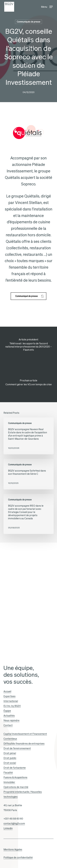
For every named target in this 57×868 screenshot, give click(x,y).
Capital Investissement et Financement (25, 734)
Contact (8, 725)
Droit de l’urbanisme (15, 768)
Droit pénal (10, 753)
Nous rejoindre (11, 720)
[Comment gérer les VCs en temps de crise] (28, 383)
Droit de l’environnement (17, 748)
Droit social (10, 763)
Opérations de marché (16, 787)
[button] (47, 6)
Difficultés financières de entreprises (24, 744)
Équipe (7, 711)
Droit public (10, 758)
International (11, 701)
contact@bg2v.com (14, 823)
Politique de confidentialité (18, 857)
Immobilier (9, 782)
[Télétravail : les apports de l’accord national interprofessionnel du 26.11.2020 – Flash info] (28, 346)
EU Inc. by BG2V (12, 706)
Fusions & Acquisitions (15, 777)
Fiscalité (8, 773)
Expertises (9, 696)
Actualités (9, 716)
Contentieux (10, 739)
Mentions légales (13, 849)
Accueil (7, 691)
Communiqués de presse (28, 22)
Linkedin (8, 828)
